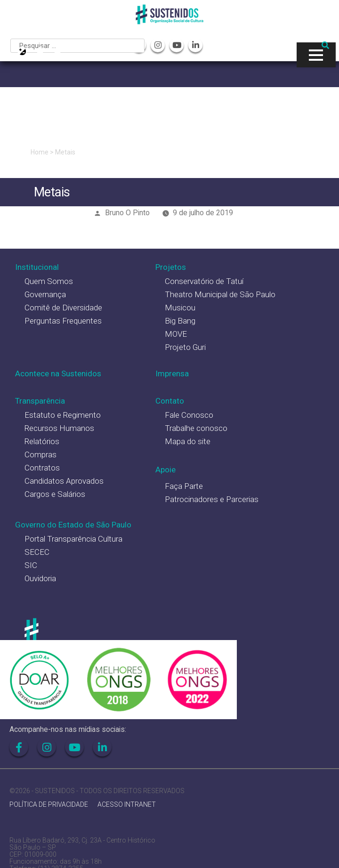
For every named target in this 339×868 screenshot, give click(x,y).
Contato (170, 401)
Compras (40, 454)
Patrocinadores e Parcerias (212, 499)
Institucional (37, 267)
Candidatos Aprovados (64, 481)
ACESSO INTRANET (127, 805)
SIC (31, 565)
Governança (45, 294)
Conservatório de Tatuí (204, 281)
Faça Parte (184, 486)
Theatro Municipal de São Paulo (220, 294)
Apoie (165, 470)
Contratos (42, 468)
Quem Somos (49, 281)
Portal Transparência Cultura (73, 539)
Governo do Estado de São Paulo (73, 525)
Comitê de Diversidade (63, 308)
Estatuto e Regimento (63, 415)
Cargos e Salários (55, 494)
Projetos (171, 267)
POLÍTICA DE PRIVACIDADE (49, 805)
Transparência (40, 401)
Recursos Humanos (59, 428)
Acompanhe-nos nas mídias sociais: (68, 729)
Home (40, 152)
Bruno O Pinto (127, 213)
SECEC (37, 552)
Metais (65, 152)
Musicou (180, 308)
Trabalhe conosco (196, 428)
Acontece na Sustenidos (58, 373)
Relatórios (42, 441)
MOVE (176, 334)
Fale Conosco (189, 415)
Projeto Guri (185, 347)
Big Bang (180, 321)
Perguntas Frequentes (63, 321)
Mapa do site (188, 441)
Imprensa (172, 373)
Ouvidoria (40, 578)
